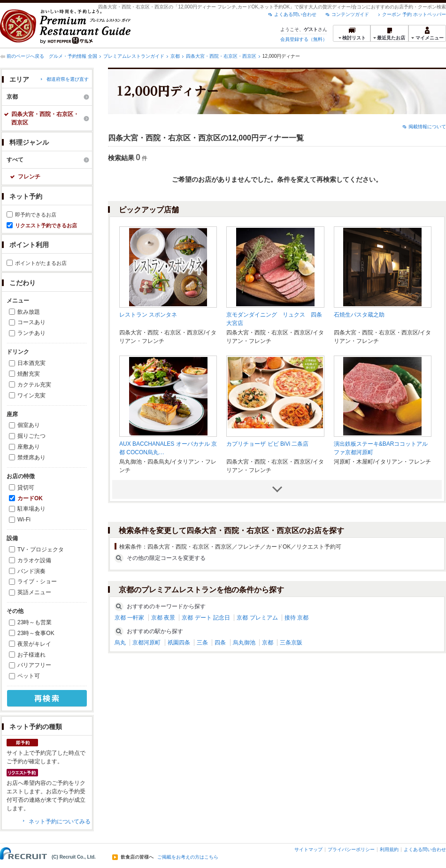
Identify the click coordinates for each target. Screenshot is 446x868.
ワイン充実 (31, 395)
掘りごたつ (31, 436)
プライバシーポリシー (351, 849)
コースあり (31, 322)
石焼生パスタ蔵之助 (359, 315)
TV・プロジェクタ (41, 550)
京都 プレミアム (257, 618)
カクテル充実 (34, 385)
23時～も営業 (35, 622)
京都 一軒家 (129, 618)
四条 (220, 643)
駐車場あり (31, 509)
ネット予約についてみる (60, 821)
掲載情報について (427, 127)
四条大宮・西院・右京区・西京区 (221, 56)
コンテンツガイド (350, 14)
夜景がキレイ (34, 644)
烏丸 (120, 643)
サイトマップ (308, 849)
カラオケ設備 (34, 560)
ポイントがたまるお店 (41, 263)
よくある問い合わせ (295, 14)
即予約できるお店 (36, 215)
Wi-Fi (24, 519)
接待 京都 (296, 618)
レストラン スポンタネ (148, 315)
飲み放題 (29, 312)
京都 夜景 (163, 618)
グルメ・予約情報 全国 (73, 56)
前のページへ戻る (25, 56)
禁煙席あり (31, 457)
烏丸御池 (244, 643)
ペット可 (29, 676)
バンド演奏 (31, 571)
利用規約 (389, 849)
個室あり (29, 425)
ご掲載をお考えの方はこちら (188, 857)
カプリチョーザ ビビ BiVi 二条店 (267, 444)
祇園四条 (179, 643)
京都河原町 (146, 643)
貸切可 (26, 488)
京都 (175, 56)
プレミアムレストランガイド (134, 56)
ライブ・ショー (37, 581)
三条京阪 (291, 643)
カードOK (30, 498)
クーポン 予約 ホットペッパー (414, 14)
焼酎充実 (29, 374)
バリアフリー (34, 665)
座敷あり (29, 447)
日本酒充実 (31, 363)
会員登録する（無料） (304, 39)
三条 (202, 643)
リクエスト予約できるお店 (46, 225)
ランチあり (31, 333)
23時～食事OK (36, 633)
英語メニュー (34, 592)
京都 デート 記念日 (206, 618)
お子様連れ (31, 655)
